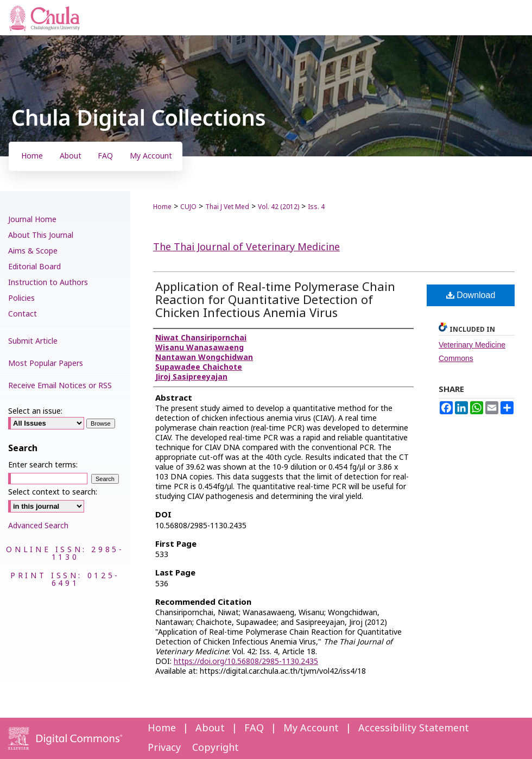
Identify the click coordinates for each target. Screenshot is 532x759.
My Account (311, 728)
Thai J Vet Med (227, 207)
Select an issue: (35, 411)
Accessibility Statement (414, 728)
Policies (21, 298)
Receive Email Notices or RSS (60, 386)
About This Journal (41, 235)
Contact (23, 314)
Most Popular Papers (46, 363)
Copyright (216, 748)
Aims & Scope (33, 251)
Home (162, 207)
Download (471, 295)
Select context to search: (53, 492)
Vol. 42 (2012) (278, 207)
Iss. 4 (316, 207)
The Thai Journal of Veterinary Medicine (246, 247)
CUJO (188, 207)
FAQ (254, 728)
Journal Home (32, 220)
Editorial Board (34, 267)
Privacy (164, 748)
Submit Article (33, 341)
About (210, 728)
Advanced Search (38, 526)
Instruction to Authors (48, 283)
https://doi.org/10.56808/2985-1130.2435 (246, 662)
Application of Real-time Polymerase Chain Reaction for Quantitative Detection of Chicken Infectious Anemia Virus (275, 301)
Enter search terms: (43, 465)
